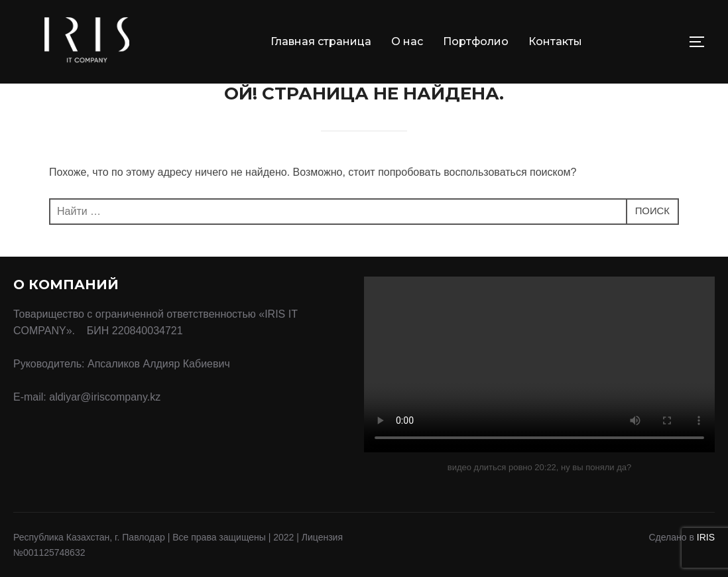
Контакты (555, 41)
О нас (407, 41)
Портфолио (476, 41)
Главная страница (321, 41)
